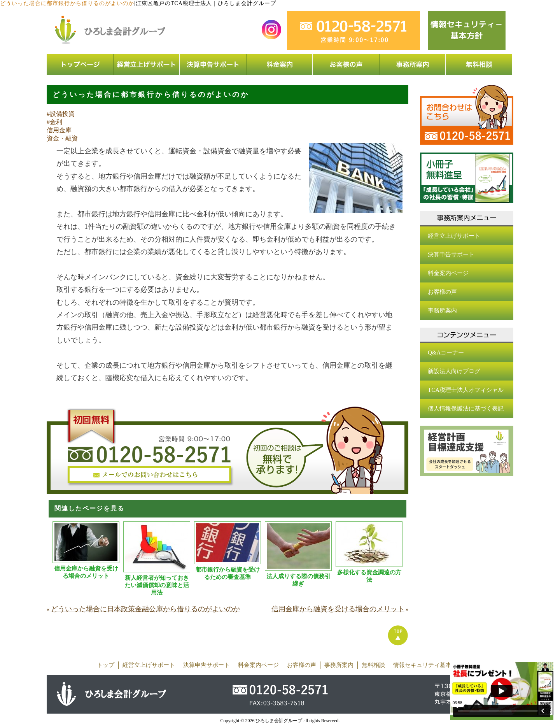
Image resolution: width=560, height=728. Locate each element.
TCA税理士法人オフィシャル (466, 390)
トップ (106, 665)
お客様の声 (442, 292)
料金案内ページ (448, 273)
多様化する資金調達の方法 (369, 576)
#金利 (54, 122)
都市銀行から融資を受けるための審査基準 (228, 573)
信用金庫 (59, 130)
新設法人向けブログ (454, 371)
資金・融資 (62, 138)
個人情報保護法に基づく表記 (466, 409)
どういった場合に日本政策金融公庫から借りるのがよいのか (145, 609)
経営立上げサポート (454, 236)
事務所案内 (442, 310)
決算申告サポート (451, 254)
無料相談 (373, 665)
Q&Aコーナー (446, 353)
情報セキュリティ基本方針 (428, 665)
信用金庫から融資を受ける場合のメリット (86, 572)
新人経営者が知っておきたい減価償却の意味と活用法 (157, 585)
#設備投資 (61, 114)
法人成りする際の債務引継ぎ (298, 580)
